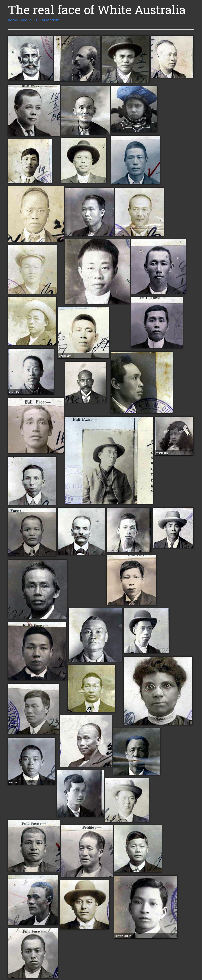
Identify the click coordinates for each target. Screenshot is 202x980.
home (13, 20)
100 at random (47, 20)
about (26, 20)
